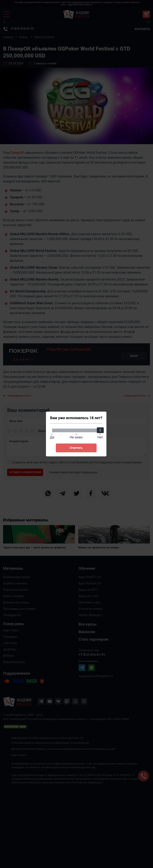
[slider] (100, 430)
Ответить (76, 448)
